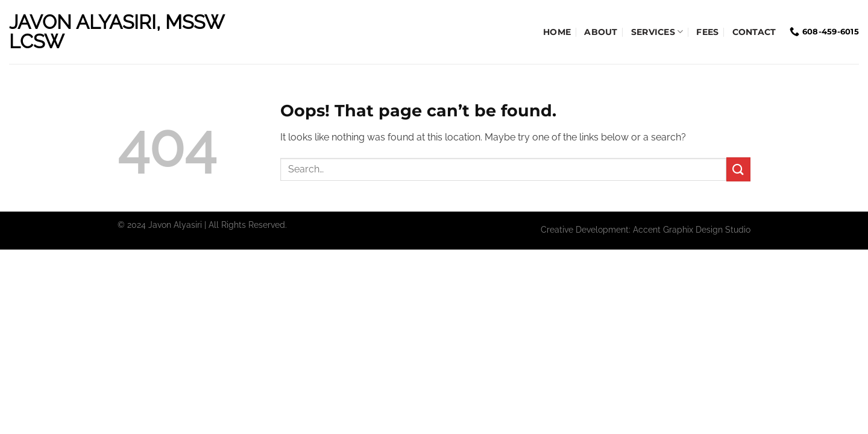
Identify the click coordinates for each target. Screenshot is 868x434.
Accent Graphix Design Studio (692, 229)
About (601, 32)
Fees (707, 32)
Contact (754, 32)
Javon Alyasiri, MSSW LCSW (116, 32)
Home (557, 32)
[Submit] (738, 169)
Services (657, 32)
